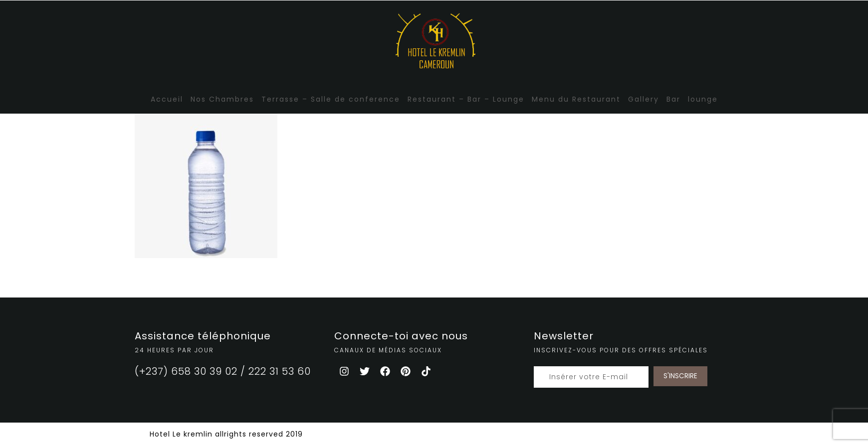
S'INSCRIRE (680, 376)
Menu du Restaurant (576, 99)
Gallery (644, 99)
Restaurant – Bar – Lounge (466, 99)
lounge (703, 99)
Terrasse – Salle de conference (331, 99)
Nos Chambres (222, 99)
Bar (673, 99)
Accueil (167, 99)
